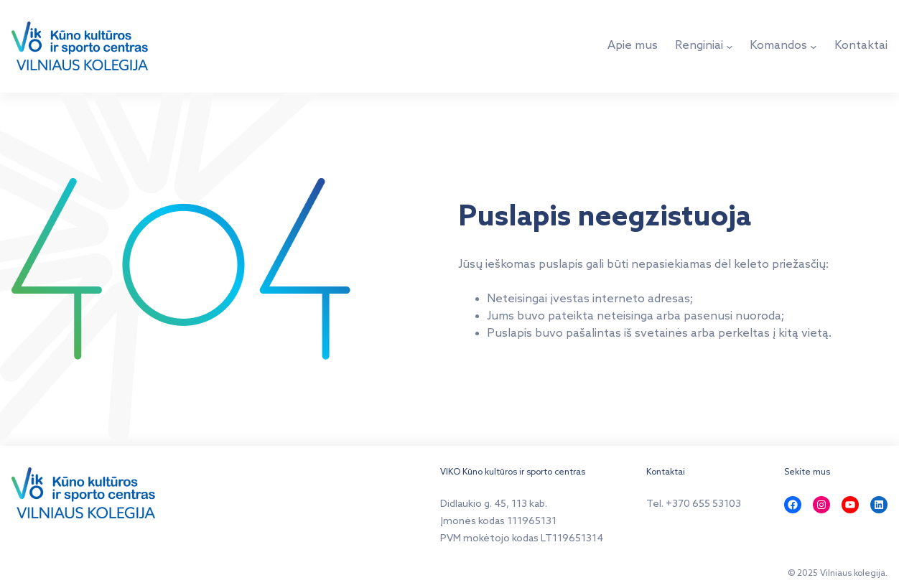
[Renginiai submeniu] (730, 47)
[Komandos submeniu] (814, 47)
